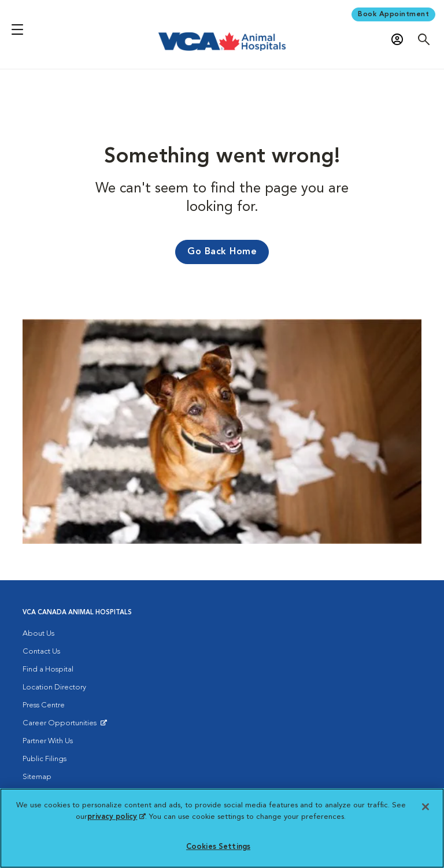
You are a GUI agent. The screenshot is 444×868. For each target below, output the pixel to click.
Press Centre (44, 705)
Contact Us (41, 652)
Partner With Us (48, 741)
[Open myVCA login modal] (400, 40)
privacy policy (116, 817)
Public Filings (45, 759)
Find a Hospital (48, 669)
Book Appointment (393, 14)
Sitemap (37, 777)
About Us (38, 634)
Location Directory (54, 687)
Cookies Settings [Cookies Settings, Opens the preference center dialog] (218, 847)
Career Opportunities (62, 726)
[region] (222, 828)
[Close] (425, 807)
